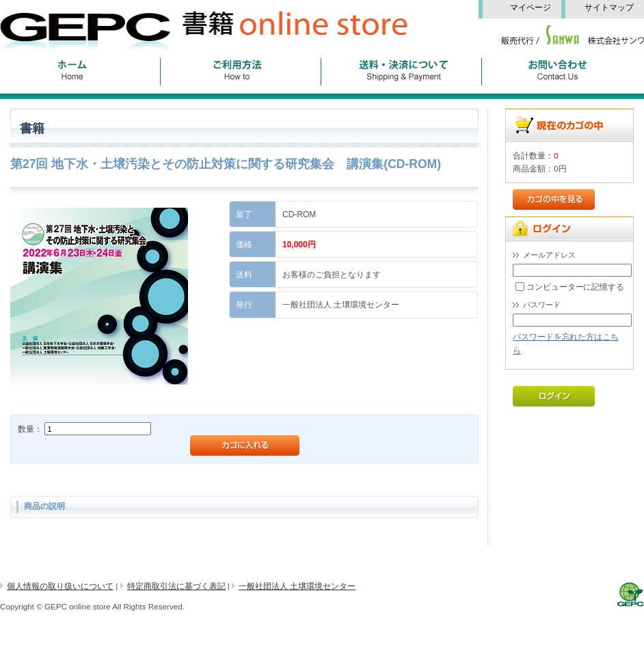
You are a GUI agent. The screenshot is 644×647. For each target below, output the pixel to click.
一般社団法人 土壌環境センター (297, 586)
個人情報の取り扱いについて (60, 586)
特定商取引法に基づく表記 (176, 586)
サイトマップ (613, 8)
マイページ (536, 8)
